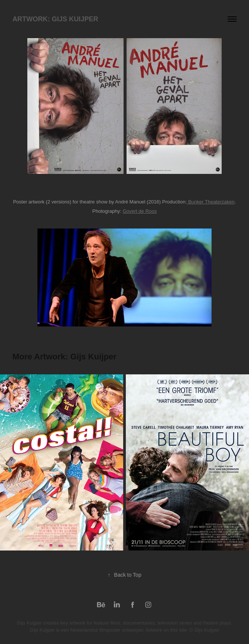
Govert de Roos (139, 211)
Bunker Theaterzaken (211, 202)
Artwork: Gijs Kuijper (55, 19)
